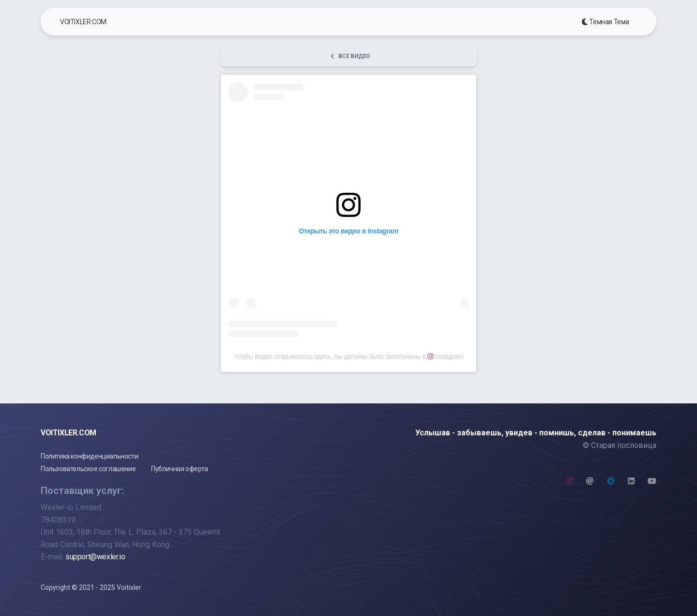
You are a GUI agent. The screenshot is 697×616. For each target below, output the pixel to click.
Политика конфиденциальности (89, 456)
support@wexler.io (95, 557)
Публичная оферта (180, 469)
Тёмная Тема (605, 22)
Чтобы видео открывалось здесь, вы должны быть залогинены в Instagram (348, 356)
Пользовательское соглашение (88, 469)
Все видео (350, 56)
